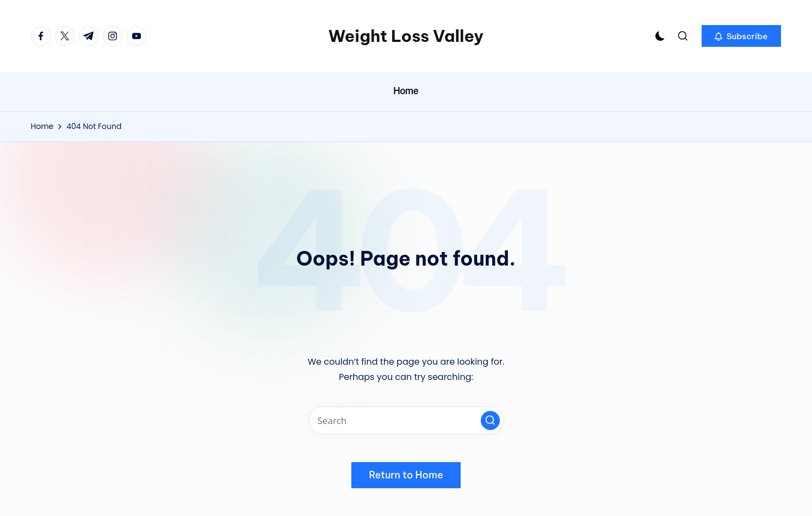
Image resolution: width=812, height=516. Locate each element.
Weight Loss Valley (406, 36)
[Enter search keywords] (406, 420)
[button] (741, 36)
